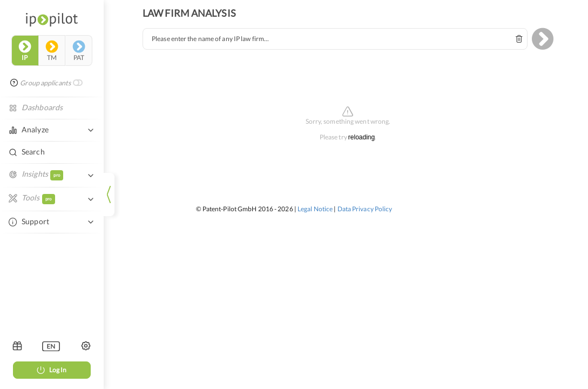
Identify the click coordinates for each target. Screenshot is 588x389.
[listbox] (51, 346)
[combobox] (335, 39)
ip (25, 51)
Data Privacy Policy (365, 209)
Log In (52, 370)
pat (79, 51)
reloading (361, 138)
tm (52, 51)
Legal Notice (315, 209)
